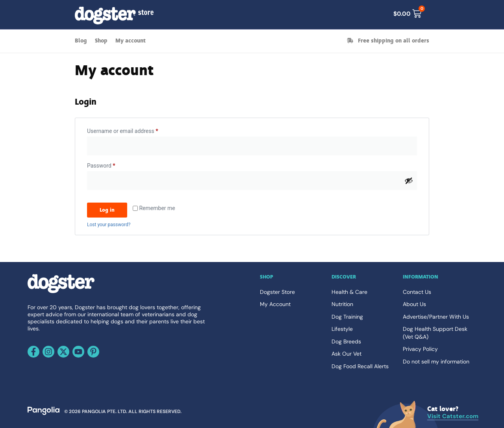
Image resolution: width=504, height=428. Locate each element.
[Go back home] (61, 291)
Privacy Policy (420, 349)
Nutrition (342, 304)
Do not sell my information (436, 362)
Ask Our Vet (346, 354)
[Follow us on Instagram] (48, 352)
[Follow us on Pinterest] (93, 352)
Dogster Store (277, 292)
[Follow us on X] (63, 352)
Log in (107, 210)
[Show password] (409, 181)
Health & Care (349, 292)
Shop (101, 41)
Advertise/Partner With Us (436, 317)
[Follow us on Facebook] (33, 352)
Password (112, 164)
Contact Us (417, 292)
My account (131, 41)
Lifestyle (342, 329)
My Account (275, 304)
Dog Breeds (346, 341)
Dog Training (347, 317)
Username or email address (133, 130)
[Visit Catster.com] (453, 413)
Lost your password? (109, 225)
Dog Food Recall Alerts (360, 366)
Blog (81, 41)
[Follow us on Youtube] (78, 352)
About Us (414, 304)
